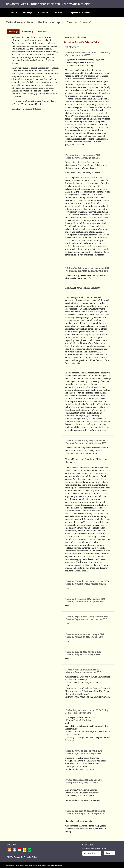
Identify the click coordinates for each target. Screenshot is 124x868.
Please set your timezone (75, 37)
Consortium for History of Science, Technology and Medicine (48, 4)
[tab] (13, 32)
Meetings (13, 32)
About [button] (13, 13)
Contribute (59, 13)
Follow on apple (14, 850)
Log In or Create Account (80, 13)
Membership (28, 32)
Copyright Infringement (55, 865)
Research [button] (42, 13)
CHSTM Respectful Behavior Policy (22, 857)
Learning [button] (27, 13)
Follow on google (25, 850)
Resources (42, 32)
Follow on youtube (20, 850)
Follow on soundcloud (9, 850)
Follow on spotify (30, 850)
